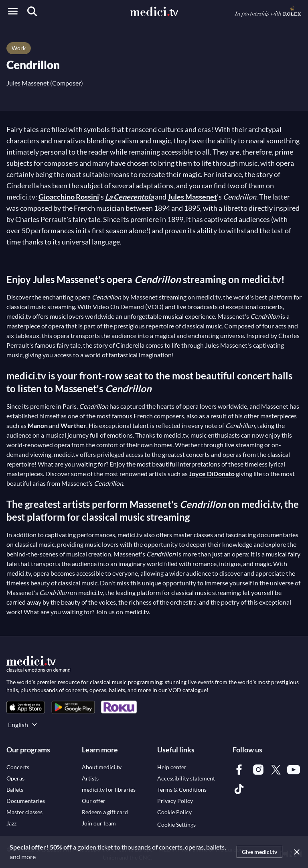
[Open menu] (13, 11)
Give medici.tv (259, 852)
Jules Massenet (28, 83)
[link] (26, 707)
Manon (38, 425)
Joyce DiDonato (212, 474)
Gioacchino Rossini (69, 197)
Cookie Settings (176, 824)
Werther (73, 425)
